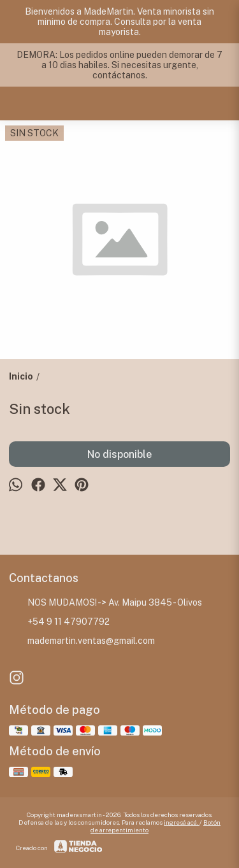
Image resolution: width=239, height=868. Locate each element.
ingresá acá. (182, 822)
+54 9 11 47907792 (59, 622)
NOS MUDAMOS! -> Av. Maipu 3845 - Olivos (105, 603)
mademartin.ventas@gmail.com (82, 641)
